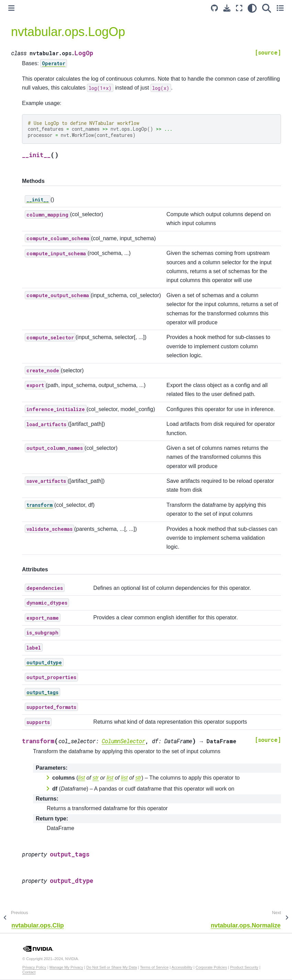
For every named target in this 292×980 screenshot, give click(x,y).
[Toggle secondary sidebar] (280, 8)
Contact (29, 972)
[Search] (267, 8)
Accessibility (182, 967)
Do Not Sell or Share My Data (111, 967)
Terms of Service (154, 967)
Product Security (244, 967)
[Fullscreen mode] (239, 8)
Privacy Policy (34, 967)
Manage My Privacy (66, 967)
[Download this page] (227, 8)
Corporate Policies (211, 967)
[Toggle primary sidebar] (11, 8)
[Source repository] (214, 8)
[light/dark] (252, 8)
